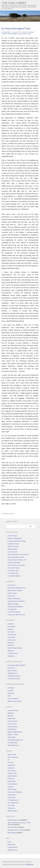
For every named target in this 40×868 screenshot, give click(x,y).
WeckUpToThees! (13, 745)
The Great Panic (13, 827)
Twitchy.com (11, 808)
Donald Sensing (13, 727)
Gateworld (11, 693)
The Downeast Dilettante (15, 607)
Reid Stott (11, 645)
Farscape (11, 691)
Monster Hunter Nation (15, 701)
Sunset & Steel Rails (14, 563)
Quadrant (11, 787)
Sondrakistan (12, 795)
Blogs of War (12, 719)
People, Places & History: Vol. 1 (17, 560)
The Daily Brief (14, 3)
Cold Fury (11, 624)
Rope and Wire (12, 671)
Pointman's (11, 643)
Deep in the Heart (13, 546)
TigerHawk (11, 656)
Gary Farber (11, 637)
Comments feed (13, 847)
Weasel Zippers (12, 811)
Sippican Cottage (13, 604)
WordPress (30, 865)
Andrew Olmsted (13, 710)
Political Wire (12, 781)
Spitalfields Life (12, 673)
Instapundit (11, 768)
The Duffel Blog (12, 743)
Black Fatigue (12, 833)
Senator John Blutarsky (15, 792)
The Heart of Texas (14, 568)
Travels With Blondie (14, 576)
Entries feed (11, 845)
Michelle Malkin (12, 776)
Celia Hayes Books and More (17, 665)
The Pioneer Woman (14, 612)
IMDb (9, 696)
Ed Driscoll (11, 632)
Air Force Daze (12, 536)
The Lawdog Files (13, 803)
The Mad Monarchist (14, 676)
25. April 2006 (6, 32)
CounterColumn (13, 721)
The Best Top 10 (13, 653)
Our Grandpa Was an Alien (16, 557)
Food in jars (11, 596)
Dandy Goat (11, 668)
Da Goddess (12, 627)
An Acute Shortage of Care (16, 29)
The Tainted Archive (14, 679)
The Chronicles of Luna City (16, 565)
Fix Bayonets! (12, 729)
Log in (10, 842)
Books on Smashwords (15, 538)
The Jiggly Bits (12, 609)
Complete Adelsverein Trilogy (17, 541)
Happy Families (12, 549)
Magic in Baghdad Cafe (15, 732)
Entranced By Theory (14, 820)
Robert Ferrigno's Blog (15, 648)
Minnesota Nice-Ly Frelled (16, 830)
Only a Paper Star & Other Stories (18, 554)
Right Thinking (12, 789)
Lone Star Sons (12, 552)
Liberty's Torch (12, 773)
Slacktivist (11, 651)
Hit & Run (11, 763)
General (31, 32)
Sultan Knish (12, 797)
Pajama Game (23, 34)
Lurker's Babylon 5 (13, 699)
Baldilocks (11, 713)
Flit (9, 760)
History (4, 34)
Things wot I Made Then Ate (16, 615)
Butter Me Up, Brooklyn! (15, 591)
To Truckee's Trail (13, 573)
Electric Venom (12, 593)
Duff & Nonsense (13, 757)
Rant (29, 34)
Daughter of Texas (13, 544)
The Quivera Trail (13, 571)
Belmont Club (12, 755)
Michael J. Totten (13, 735)
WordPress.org (12, 850)
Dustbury (10, 629)
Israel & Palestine (12, 34)
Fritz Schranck (12, 635)
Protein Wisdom (13, 784)
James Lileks (12, 640)
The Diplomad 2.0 (13, 800)
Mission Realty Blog (14, 599)
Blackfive (10, 716)
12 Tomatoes (12, 585)
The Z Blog (11, 805)
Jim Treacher (12, 771)
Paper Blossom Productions (16, 601)
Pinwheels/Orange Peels (15, 740)
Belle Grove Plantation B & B (17, 588)
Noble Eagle (11, 737)
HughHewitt (11, 765)
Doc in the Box (12, 724)
